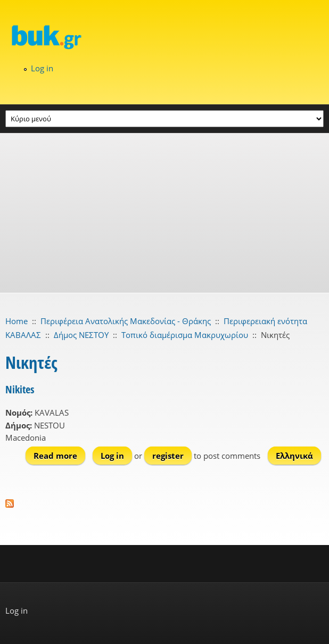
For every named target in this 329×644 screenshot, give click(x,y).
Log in (42, 68)
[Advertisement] (164, 213)
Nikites (20, 389)
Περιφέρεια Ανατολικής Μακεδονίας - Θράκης (126, 321)
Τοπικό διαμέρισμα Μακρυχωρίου (185, 335)
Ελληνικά (294, 456)
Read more (59, 455)
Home (17, 321)
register (168, 456)
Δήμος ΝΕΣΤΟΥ (81, 335)
